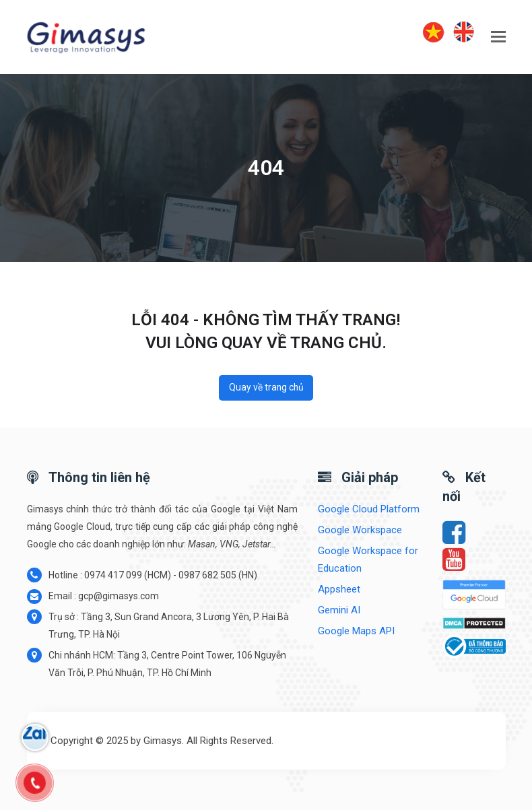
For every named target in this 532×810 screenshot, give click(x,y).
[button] (498, 37)
